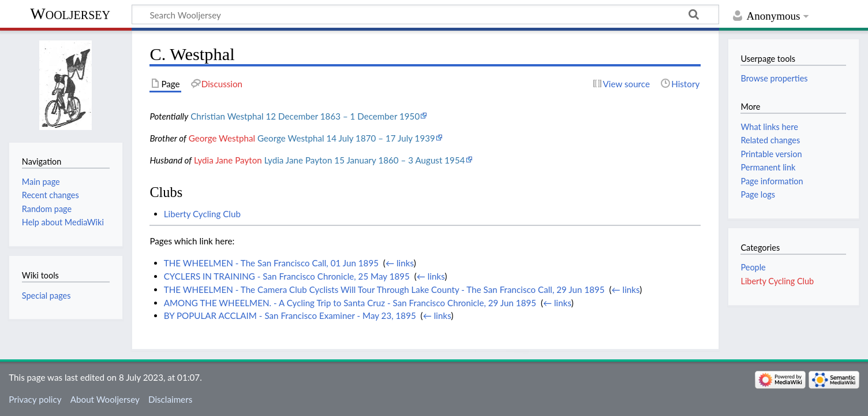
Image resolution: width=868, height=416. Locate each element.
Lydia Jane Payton (228, 160)
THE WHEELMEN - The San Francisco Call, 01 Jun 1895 (271, 263)
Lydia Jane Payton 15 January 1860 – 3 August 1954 (365, 160)
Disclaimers (170, 399)
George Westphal (222, 138)
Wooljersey (70, 14)
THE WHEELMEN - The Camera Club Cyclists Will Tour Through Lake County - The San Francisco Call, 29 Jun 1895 (384, 289)
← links (400, 263)
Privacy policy (35, 399)
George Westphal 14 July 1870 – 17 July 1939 (346, 138)
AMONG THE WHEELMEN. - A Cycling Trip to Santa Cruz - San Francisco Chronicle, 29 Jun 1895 (350, 303)
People (753, 267)
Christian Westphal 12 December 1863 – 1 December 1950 (305, 116)
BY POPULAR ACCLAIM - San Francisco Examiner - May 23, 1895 (290, 315)
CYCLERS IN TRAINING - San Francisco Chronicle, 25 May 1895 (287, 276)
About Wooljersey (105, 399)
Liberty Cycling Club (202, 214)
